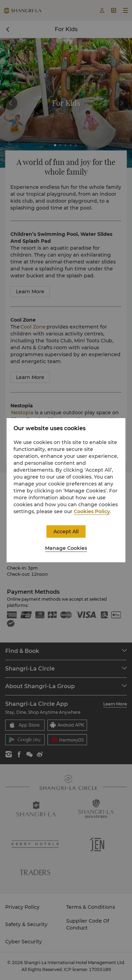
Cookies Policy (92, 511)
